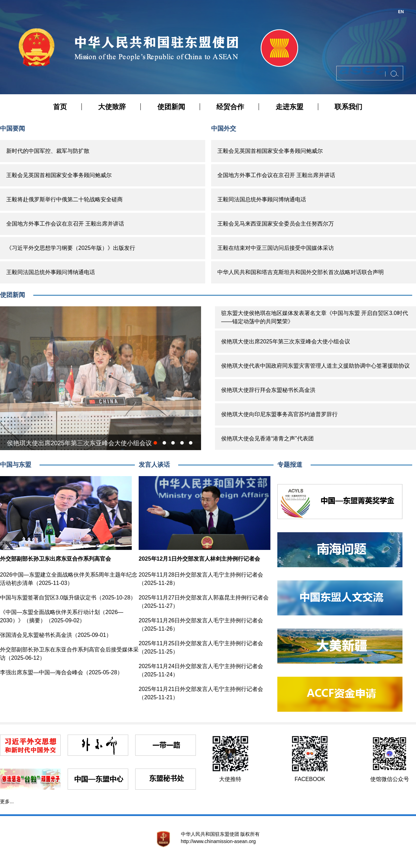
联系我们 (348, 107)
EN (401, 12)
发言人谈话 (154, 465)
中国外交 (224, 129)
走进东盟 (289, 107)
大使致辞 (112, 107)
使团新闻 (171, 107)
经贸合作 (230, 107)
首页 (60, 107)
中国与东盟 (16, 465)
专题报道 (290, 465)
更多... (7, 801)
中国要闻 (12, 129)
